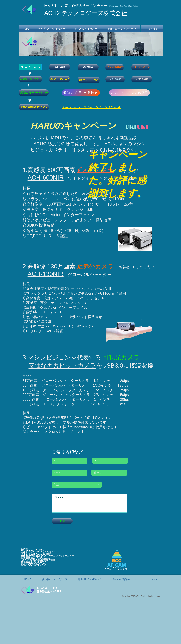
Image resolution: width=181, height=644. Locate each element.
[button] (30, 67)
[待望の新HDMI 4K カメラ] (34, 107)
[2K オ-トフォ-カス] (89, 80)
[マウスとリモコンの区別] (129, 93)
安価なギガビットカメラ (62, 365)
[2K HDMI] (88, 67)
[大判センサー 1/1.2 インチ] (34, 93)
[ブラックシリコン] (140, 67)
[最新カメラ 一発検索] (81, 93)
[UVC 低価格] (142, 79)
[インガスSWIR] (115, 67)
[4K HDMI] (60, 67)
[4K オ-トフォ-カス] (60, 79)
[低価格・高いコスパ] (30, 79)
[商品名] (77, 485)
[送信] (62, 521)
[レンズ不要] (115, 79)
